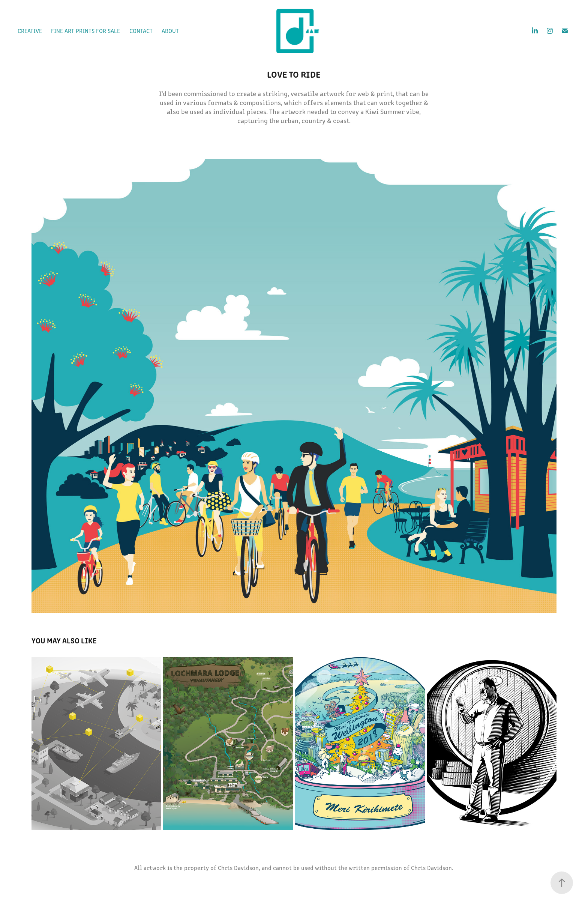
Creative (30, 31)
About (170, 31)
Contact (141, 31)
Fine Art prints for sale (85, 31)
